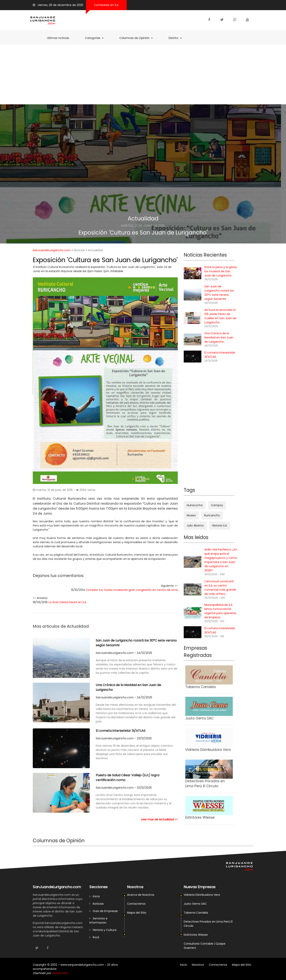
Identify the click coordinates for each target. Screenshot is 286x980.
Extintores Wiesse (196, 935)
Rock (94, 937)
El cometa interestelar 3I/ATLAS (121, 731)
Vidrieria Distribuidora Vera (202, 895)
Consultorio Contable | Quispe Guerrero (205, 946)
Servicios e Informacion (98, 920)
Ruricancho (212, 515)
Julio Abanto (195, 525)
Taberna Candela (196, 913)
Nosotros (198, 965)
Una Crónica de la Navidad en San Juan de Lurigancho (128, 687)
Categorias (96, 38)
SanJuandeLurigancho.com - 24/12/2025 (124, 653)
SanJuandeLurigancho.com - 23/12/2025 (124, 738)
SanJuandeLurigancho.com (52, 250)
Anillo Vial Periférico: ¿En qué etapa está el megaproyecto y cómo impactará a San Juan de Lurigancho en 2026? (221, 560)
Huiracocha (195, 505)
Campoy (217, 505)
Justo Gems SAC (195, 904)
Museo (191, 515)
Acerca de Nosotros (141, 895)
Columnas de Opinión (138, 38)
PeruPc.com (60, 973)
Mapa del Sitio (137, 913)
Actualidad (143, 219)
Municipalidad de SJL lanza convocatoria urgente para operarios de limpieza (220, 611)
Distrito (177, 38)
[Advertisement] (143, 75)
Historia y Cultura (103, 930)
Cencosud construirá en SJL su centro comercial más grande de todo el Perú (220, 588)
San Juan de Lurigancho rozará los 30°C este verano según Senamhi (136, 643)
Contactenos (136, 904)
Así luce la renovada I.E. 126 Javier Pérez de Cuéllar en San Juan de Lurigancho (220, 316)
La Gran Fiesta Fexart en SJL (68, 602)
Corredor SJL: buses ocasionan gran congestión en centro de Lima (132, 590)
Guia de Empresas (104, 911)
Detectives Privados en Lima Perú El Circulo (208, 924)
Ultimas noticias (60, 38)
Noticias (79, 250)
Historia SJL (220, 525)
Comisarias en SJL (106, 5)
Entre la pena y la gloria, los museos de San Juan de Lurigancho (221, 271)
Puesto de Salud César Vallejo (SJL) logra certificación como (128, 778)
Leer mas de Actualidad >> (159, 819)
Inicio (95, 896)
